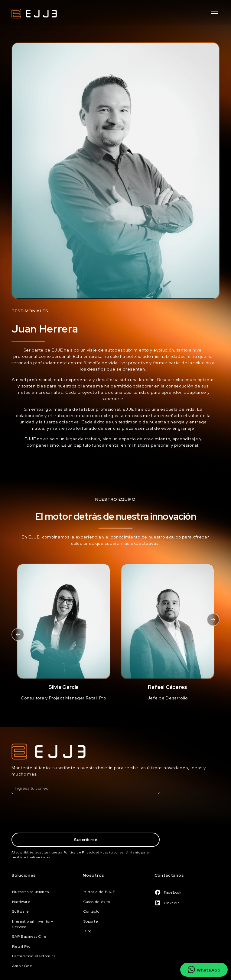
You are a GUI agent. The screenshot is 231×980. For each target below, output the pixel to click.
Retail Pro (21, 946)
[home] (34, 14)
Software (21, 911)
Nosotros (94, 875)
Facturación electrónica (34, 956)
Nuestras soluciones (30, 892)
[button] (213, 14)
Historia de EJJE (99, 892)
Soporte (91, 921)
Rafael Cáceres (167, 687)
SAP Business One (29, 937)
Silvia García (63, 687)
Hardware (21, 902)
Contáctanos (169, 875)
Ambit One (22, 966)
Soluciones (24, 875)
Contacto (91, 911)
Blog (88, 931)
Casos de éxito (97, 902)
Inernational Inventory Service (33, 924)
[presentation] (57, 814)
